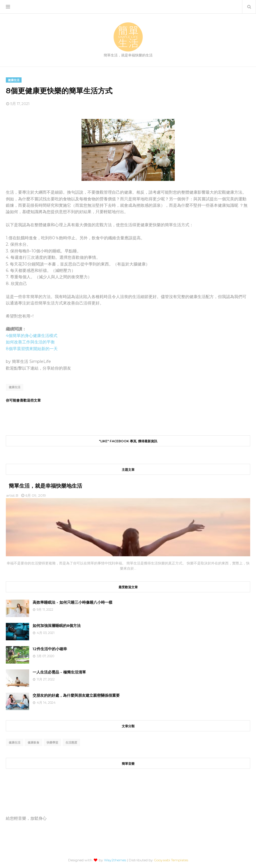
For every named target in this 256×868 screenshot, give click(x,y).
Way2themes (115, 860)
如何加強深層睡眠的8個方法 (57, 625)
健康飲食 (33, 743)
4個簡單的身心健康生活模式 (32, 336)
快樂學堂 (52, 743)
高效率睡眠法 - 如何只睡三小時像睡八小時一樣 (73, 602)
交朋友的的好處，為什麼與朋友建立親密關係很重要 (76, 695)
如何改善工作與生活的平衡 (30, 342)
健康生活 (15, 387)
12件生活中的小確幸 (50, 649)
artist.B (12, 495)
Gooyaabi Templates (171, 860)
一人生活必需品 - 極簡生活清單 (59, 672)
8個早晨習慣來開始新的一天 (32, 349)
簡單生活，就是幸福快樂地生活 (45, 486)
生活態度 (71, 743)
